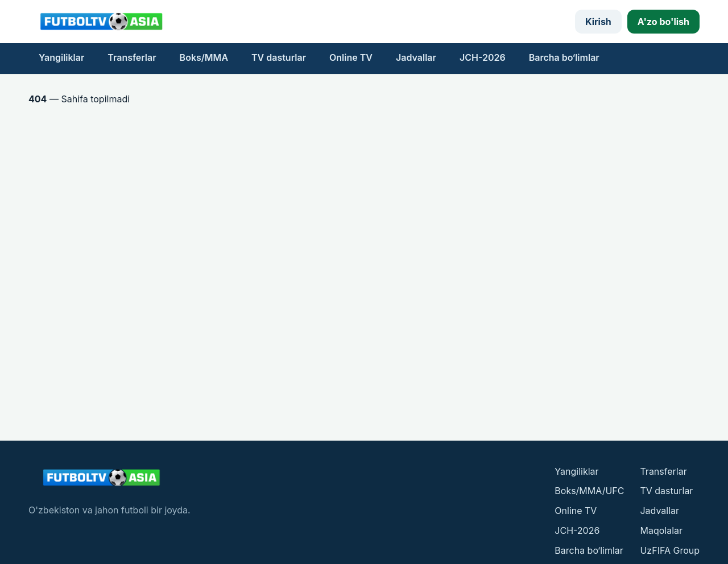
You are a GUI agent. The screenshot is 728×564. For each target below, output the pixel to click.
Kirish (598, 22)
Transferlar (132, 57)
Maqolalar (661, 530)
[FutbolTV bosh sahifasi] (102, 22)
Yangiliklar (61, 57)
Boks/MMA (204, 57)
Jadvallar (416, 57)
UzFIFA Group (670, 550)
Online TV (351, 57)
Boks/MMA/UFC (589, 491)
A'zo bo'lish (663, 22)
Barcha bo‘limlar (564, 57)
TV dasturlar (279, 57)
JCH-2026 (483, 57)
